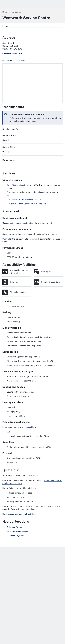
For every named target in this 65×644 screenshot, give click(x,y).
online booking (16, 223)
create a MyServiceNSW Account (26, 199)
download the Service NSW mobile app (28, 204)
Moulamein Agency (15, 536)
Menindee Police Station (18, 531)
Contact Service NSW (12, 54)
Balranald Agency (15, 527)
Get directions (8, 60)
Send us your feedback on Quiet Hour (19, 514)
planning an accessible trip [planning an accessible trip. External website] (26, 427)
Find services (18, 185)
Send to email (20, 60)
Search (6, 239)
